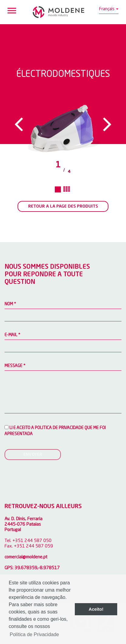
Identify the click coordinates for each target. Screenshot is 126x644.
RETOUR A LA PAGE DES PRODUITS (63, 206)
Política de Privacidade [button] (34, 634)
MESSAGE (15, 366)
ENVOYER (33, 455)
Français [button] (109, 9)
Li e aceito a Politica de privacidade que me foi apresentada (55, 431)
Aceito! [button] (96, 609)
